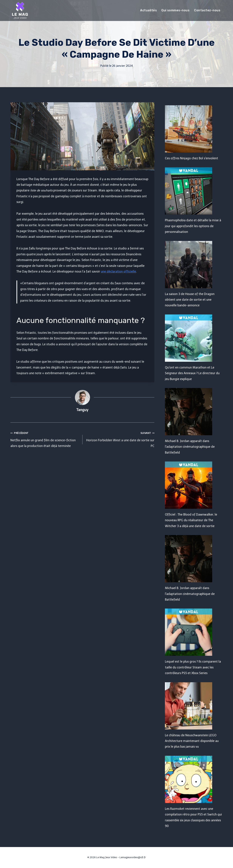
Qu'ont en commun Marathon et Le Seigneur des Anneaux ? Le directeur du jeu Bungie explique (192, 373)
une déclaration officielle (118, 271)
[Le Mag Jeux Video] (20, 10)
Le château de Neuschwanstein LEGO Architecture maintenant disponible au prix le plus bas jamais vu (192, 741)
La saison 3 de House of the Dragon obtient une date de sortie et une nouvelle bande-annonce (190, 300)
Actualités (148, 10)
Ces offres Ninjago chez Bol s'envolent (191, 158)
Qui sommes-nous (175, 10)
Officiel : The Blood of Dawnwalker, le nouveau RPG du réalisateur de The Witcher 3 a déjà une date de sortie (191, 520)
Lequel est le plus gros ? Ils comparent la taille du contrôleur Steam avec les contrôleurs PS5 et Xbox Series (193, 667)
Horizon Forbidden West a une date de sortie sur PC (120, 439)
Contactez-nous (207, 10)
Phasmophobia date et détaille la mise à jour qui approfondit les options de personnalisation (193, 226)
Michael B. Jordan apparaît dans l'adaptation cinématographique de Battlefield (190, 447)
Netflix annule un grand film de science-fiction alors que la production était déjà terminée (45, 439)
